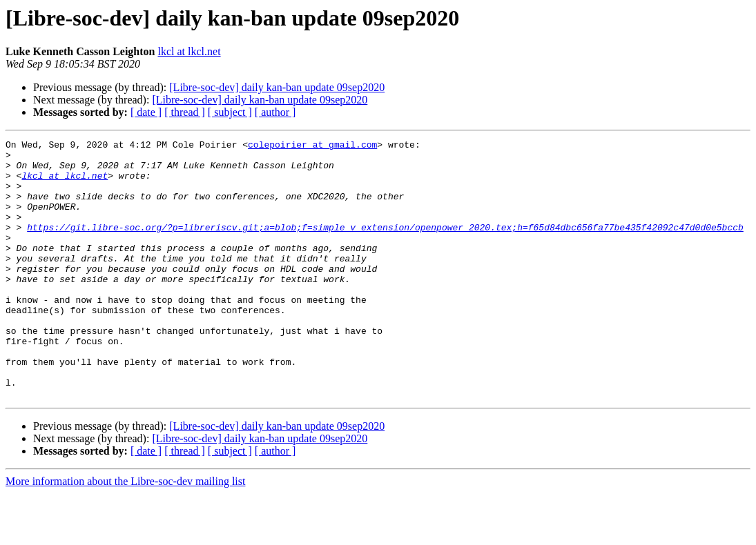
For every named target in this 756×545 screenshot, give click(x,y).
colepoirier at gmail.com (312, 146)
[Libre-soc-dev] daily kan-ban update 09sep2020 (277, 87)
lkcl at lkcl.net (190, 51)
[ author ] (275, 112)
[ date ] (146, 112)
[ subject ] (230, 112)
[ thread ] (185, 112)
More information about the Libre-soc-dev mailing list (125, 533)
